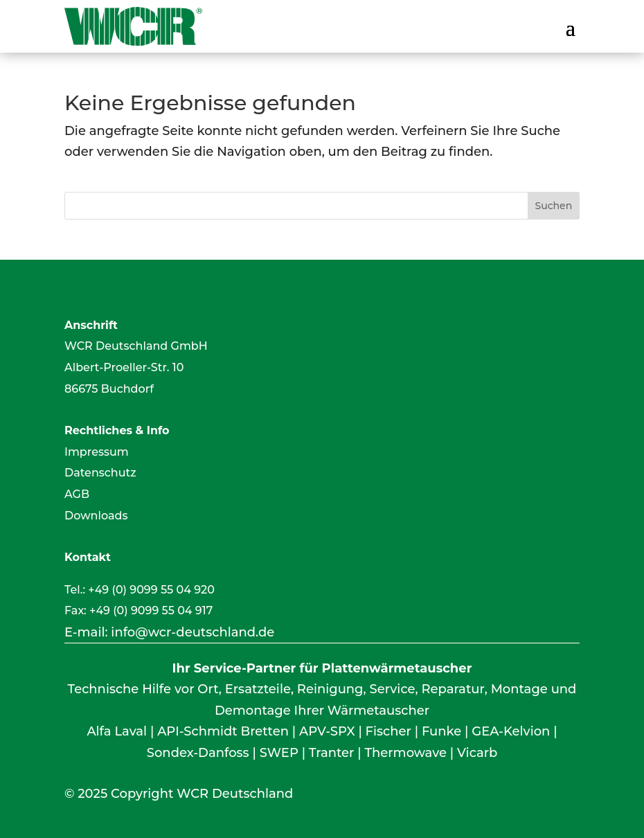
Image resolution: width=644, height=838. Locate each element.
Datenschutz (100, 473)
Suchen (553, 206)
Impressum (97, 452)
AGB (77, 494)
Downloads (96, 516)
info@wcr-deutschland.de (193, 632)
